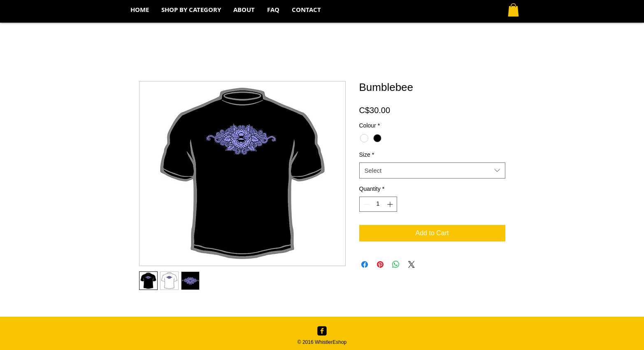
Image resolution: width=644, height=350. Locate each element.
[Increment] (391, 204)
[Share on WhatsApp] (396, 264)
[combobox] (432, 170)
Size (367, 155)
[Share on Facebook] (365, 264)
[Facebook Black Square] (322, 331)
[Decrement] (366, 204)
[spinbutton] (378, 204)
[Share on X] (412, 264)
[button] (191, 10)
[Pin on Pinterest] (380, 264)
